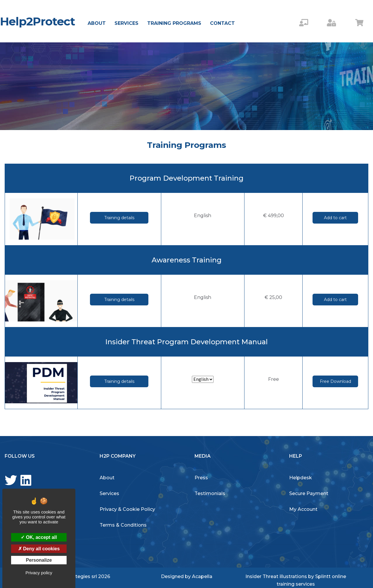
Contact (222, 23)
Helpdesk (301, 478)
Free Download (335, 381)
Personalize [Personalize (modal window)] (39, 560)
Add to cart (335, 218)
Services (126, 23)
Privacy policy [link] (39, 573)
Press (201, 478)
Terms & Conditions (123, 525)
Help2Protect (38, 21)
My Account (303, 509)
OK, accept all (39, 537)
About (97, 23)
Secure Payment (309, 493)
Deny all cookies (39, 549)
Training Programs (174, 23)
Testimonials (210, 493)
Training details (119, 218)
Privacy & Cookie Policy (127, 509)
